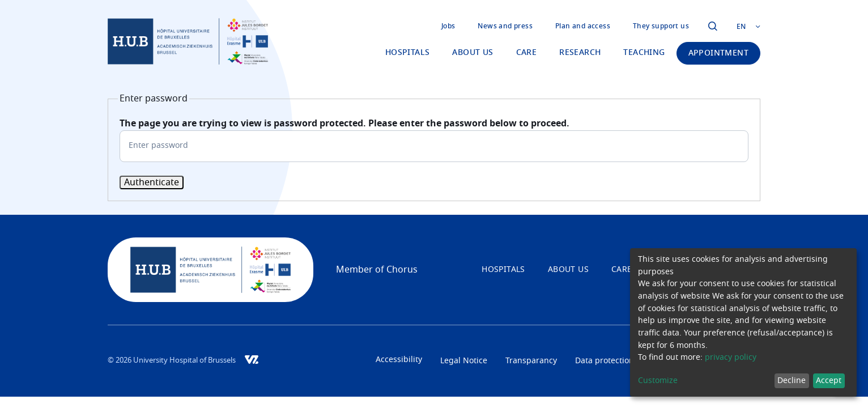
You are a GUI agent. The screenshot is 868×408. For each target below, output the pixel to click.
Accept (829, 381)
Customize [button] (658, 381)
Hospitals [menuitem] (408, 53)
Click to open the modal (713, 26)
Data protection (605, 361)
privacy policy (731, 358)
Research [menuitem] (580, 53)
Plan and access (583, 26)
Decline (792, 381)
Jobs (448, 26)
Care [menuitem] (527, 53)
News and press (505, 26)
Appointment (718, 53)
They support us (661, 26)
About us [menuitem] (473, 53)
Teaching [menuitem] (644, 53)
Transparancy (531, 361)
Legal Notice (464, 361)
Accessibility (399, 360)
